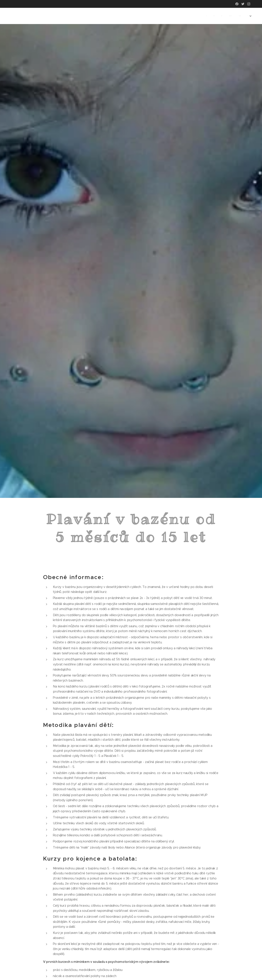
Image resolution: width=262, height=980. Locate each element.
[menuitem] (215, 16)
